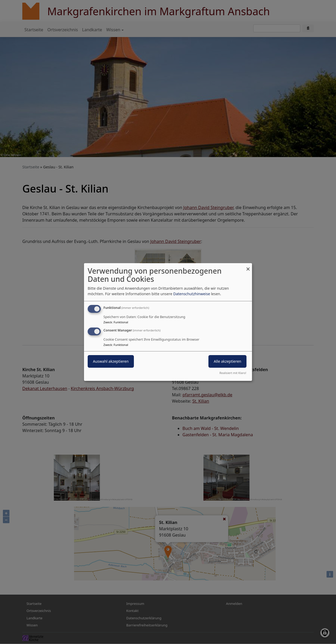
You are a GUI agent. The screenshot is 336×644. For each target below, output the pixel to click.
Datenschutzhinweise (192, 294)
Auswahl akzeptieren (111, 361)
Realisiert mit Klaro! (233, 373)
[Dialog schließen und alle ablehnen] (248, 266)
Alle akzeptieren (227, 361)
